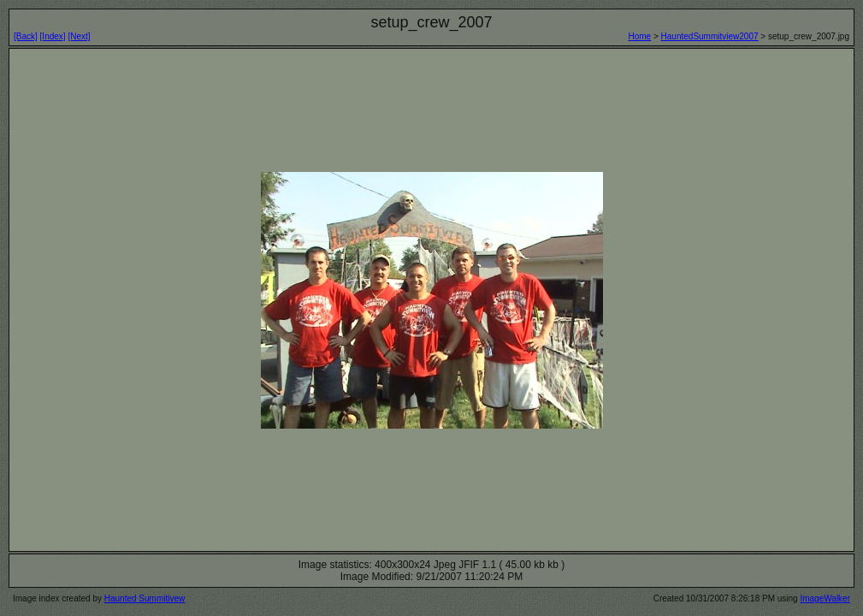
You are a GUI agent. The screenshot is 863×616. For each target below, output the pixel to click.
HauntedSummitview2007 (710, 36)
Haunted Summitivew (145, 598)
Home (639, 36)
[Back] (26, 36)
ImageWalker (825, 598)
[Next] (79, 36)
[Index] (53, 36)
